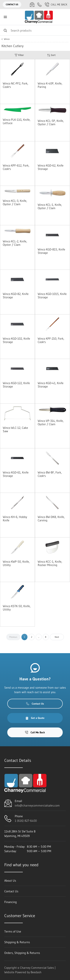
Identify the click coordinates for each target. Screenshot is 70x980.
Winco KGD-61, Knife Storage (16, 474)
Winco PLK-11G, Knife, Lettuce (17, 121)
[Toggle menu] (5, 17)
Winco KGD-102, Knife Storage (16, 340)
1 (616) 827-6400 (26, 821)
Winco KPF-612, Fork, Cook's (16, 167)
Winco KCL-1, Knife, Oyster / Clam (50, 206)
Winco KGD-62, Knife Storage (51, 167)
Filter (19, 55)
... (39, 637)
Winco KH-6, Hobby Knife (15, 519)
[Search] (35, 30)
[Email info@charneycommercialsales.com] (32, 5)
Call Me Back (56, 5)
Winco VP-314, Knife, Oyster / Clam (51, 422)
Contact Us (12, 4)
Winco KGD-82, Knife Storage (16, 296)
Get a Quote (35, 718)
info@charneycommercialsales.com (37, 805)
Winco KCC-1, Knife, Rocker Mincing (50, 563)
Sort (51, 55)
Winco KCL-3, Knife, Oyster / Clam (15, 202)
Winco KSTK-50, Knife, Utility (17, 608)
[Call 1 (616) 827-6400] (40, 5)
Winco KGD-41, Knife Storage (51, 385)
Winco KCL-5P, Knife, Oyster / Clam (51, 122)
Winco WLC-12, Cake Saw (15, 429)
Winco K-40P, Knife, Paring (50, 85)
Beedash (36, 972)
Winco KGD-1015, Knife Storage (52, 296)
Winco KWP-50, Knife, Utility (16, 563)
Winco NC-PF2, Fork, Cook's (15, 85)
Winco (7, 39)
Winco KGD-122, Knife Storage (16, 385)
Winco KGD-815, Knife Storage (51, 251)
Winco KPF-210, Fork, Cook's (51, 340)
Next (57, 637)
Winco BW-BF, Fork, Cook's (50, 474)
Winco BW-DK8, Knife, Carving (51, 519)
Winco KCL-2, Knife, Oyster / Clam (15, 243)
